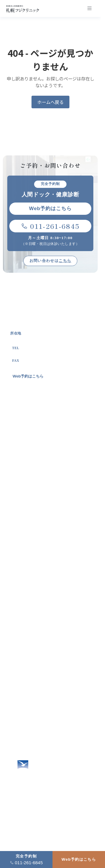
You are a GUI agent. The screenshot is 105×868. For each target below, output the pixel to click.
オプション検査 (31, 598)
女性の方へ (23, 655)
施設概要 (25, 520)
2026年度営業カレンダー (36, 748)
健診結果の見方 (31, 640)
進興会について (31, 541)
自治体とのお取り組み (37, 551)
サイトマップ (25, 738)
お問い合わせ (25, 686)
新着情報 (21, 707)
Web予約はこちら (79, 859)
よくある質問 (25, 675)
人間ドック (27, 588)
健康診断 (25, 577)
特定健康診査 (29, 629)
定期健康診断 (29, 619)
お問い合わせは (50, 261)
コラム (19, 717)
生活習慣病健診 (31, 609)
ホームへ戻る (50, 102)
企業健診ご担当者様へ (34, 665)
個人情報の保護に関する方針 (40, 727)
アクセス (21, 696)
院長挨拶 (25, 531)
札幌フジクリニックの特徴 (42, 510)
